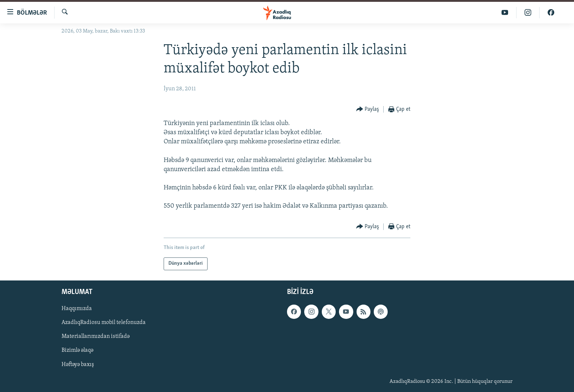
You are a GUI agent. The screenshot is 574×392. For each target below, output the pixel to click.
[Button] (368, 110)
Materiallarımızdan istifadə (96, 336)
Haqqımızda (77, 309)
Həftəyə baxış (78, 364)
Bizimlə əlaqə (77, 350)
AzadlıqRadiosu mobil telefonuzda (104, 323)
